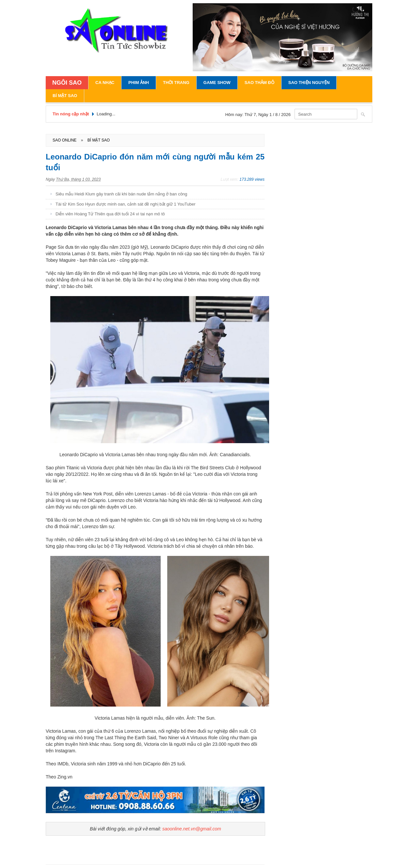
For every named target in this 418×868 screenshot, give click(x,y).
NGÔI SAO (67, 83)
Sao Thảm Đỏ (259, 83)
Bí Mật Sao (65, 96)
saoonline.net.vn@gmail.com (192, 829)
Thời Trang (176, 83)
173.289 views (252, 179)
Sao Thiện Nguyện (309, 83)
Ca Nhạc (105, 83)
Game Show (217, 83)
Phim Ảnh (139, 83)
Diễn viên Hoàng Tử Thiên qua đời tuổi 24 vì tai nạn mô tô (110, 214)
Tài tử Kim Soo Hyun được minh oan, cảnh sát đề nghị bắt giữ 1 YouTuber (126, 204)
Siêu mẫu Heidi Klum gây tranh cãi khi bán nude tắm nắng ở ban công (121, 194)
